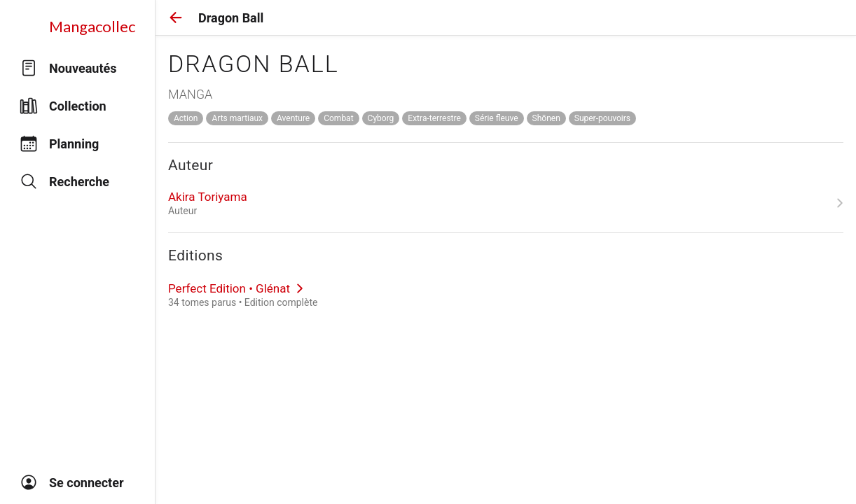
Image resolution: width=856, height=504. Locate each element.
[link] (506, 203)
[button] (176, 17)
